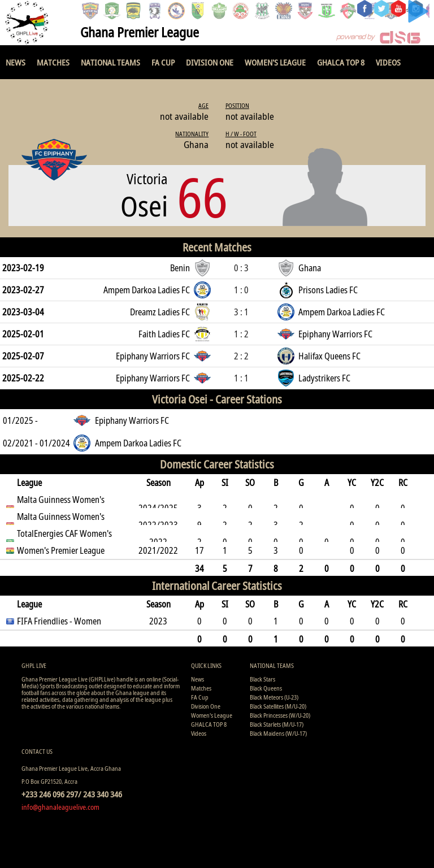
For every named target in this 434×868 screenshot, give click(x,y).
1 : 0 (241, 290)
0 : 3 (241, 268)
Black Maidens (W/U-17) (278, 733)
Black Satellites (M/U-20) (278, 706)
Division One (210, 62)
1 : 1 (241, 378)
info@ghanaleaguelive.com (60, 807)
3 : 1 (241, 312)
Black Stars (262, 679)
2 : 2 (241, 356)
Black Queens (266, 688)
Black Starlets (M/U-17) (277, 724)
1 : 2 (241, 334)
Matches (53, 62)
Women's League (275, 62)
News (16, 62)
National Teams (110, 62)
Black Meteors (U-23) (274, 697)
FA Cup (163, 62)
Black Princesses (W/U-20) (280, 715)
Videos (388, 62)
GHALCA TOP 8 (341, 62)
